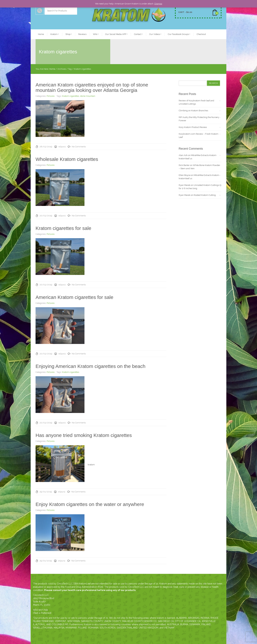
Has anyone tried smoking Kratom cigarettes (84, 435)
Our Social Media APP (116, 34)
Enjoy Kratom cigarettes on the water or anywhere (90, 504)
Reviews (82, 34)
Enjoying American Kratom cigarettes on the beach (91, 366)
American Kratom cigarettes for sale (74, 297)
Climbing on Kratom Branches (193, 111)
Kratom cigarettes (71, 96)
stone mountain (88, 96)
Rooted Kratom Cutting (205, 195)
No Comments (79, 147)
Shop (69, 34)
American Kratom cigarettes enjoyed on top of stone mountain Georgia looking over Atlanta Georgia (92, 87)
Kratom (55, 34)
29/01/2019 (46, 492)
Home (41, 34)
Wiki (96, 34)
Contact (138, 34)
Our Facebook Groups (179, 34)
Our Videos (155, 34)
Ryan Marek (185, 185)
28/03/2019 (46, 147)
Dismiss (158, 4)
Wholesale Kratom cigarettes (67, 159)
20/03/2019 (46, 216)
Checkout (201, 34)
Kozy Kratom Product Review (193, 127)
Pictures (51, 96)
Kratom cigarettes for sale (63, 228)
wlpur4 (62, 147)
